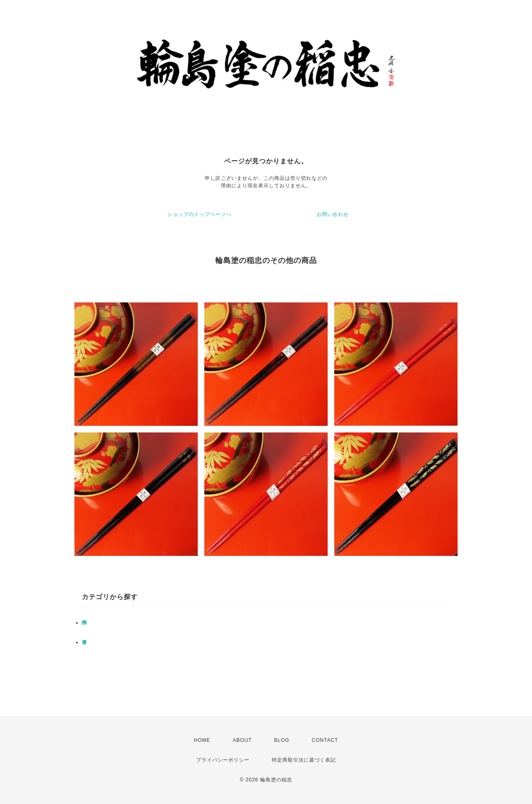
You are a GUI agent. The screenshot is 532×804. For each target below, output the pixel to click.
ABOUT (242, 740)
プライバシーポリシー (223, 760)
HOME (202, 740)
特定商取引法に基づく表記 (304, 760)
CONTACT (325, 740)
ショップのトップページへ (199, 214)
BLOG (282, 740)
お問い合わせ (333, 214)
